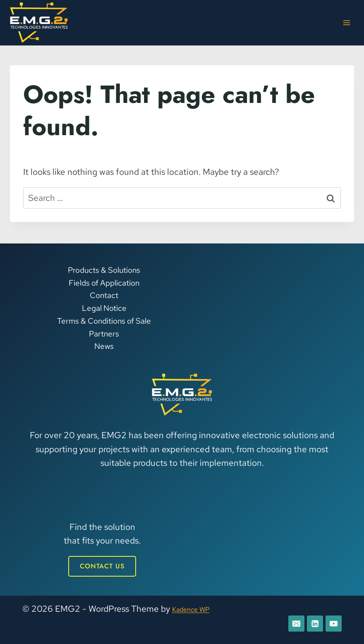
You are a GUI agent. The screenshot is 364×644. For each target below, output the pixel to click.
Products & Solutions (104, 269)
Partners (104, 332)
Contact (104, 294)
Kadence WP (197, 607)
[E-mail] (293, 623)
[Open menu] (346, 23)
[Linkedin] (313, 623)
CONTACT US (102, 565)
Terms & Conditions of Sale (104, 320)
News (104, 345)
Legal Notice (104, 307)
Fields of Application (104, 281)
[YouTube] (333, 623)
